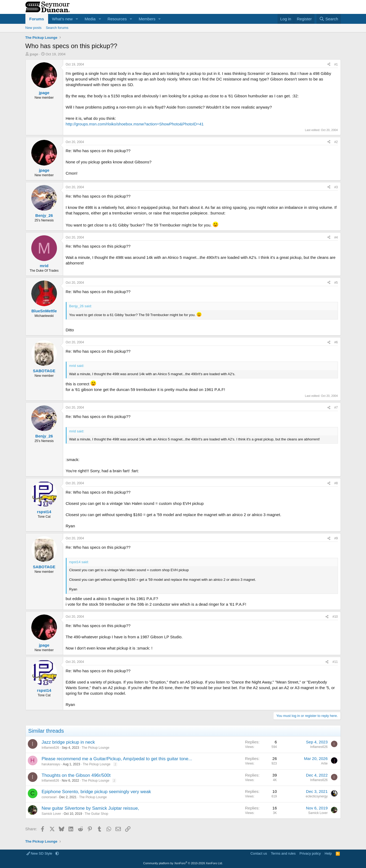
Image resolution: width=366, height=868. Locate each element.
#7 (336, 408)
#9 (336, 538)
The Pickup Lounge (95, 748)
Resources (117, 19)
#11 (335, 662)
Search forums (57, 28)
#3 (336, 187)
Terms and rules (283, 853)
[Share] (329, 65)
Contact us (259, 853)
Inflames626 (50, 748)
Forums (37, 19)
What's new (62, 19)
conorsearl (49, 797)
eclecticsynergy (317, 796)
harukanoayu (51, 764)
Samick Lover (51, 814)
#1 (336, 64)
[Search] (329, 19)
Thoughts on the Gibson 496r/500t (76, 775)
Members (147, 19)
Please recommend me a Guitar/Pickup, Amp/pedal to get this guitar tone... (117, 759)
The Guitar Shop (97, 814)
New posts (34, 28)
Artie (324, 763)
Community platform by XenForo (183, 863)
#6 (336, 342)
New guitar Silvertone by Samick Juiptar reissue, (90, 808)
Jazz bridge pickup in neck (68, 742)
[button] (77, 19)
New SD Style (40, 853)
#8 (336, 483)
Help (328, 853)
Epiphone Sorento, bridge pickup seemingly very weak (96, 792)
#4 (336, 237)
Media (90, 19)
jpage (34, 54)
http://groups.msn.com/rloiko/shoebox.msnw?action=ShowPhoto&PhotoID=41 (135, 124)
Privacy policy (310, 853)
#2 (336, 142)
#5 (336, 283)
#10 (335, 617)
